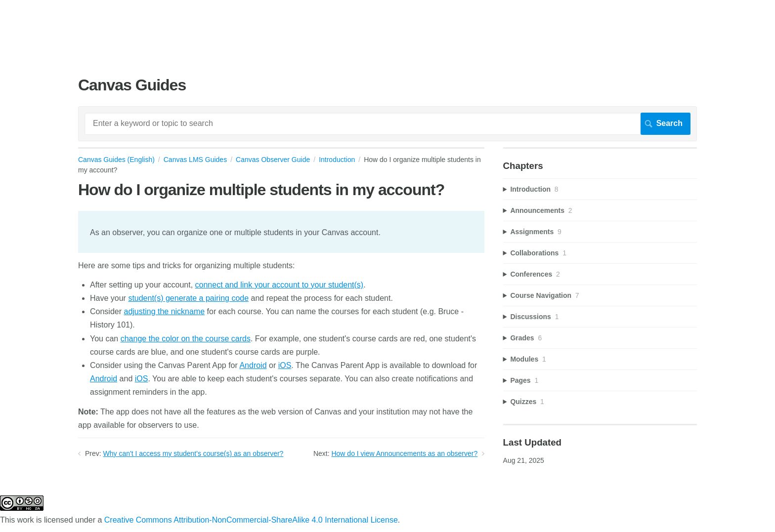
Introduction (337, 160)
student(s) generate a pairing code (188, 298)
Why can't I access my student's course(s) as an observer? (194, 453)
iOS (285, 365)
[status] (281, 232)
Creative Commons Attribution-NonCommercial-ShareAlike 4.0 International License (251, 520)
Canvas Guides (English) (116, 160)
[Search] (387, 123)
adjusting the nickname (164, 311)
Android (253, 365)
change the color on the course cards (186, 339)
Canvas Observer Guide (273, 160)
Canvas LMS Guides (195, 160)
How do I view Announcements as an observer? (404, 453)
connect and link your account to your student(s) (280, 285)
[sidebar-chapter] (600, 189)
